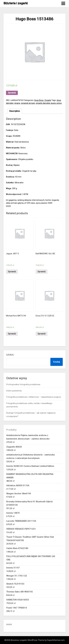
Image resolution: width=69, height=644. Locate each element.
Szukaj (10, 355)
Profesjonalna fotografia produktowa (23, 384)
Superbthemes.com (56, 640)
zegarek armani (28, 103)
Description (15, 111)
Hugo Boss (39, 100)
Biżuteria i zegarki (16, 3)
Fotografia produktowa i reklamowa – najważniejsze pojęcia (34, 397)
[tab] (15, 111)
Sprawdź (12, 93)
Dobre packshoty (14, 391)
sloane (17, 103)
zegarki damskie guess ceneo (49, 103)
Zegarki (48, 100)
